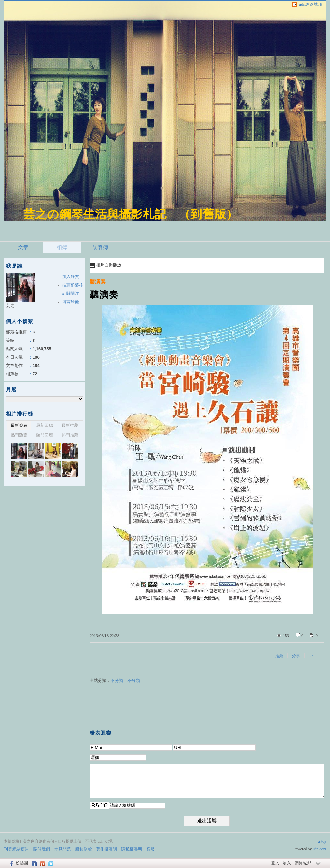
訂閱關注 (71, 293)
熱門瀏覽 (19, 435)
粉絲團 (22, 863)
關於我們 (42, 849)
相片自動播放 (109, 265)
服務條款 (83, 849)
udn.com (319, 849)
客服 (150, 849)
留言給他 (71, 302)
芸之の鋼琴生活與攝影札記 (95, 214)
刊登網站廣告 (16, 849)
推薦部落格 (73, 285)
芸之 (10, 306)
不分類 (117, 681)
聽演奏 (98, 281)
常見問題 (63, 849)
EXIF (313, 656)
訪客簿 (101, 247)
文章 (23, 247)
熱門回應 (44, 435)
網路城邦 (303, 863)
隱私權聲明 (132, 849)
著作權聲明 (107, 849)
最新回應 (44, 425)
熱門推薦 (70, 435)
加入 (287, 863)
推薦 (279, 656)
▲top (322, 841)
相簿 (62, 247)
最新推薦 (70, 425)
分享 (296, 656)
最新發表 (19, 425)
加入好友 (71, 277)
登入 (275, 863)
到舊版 (208, 214)
